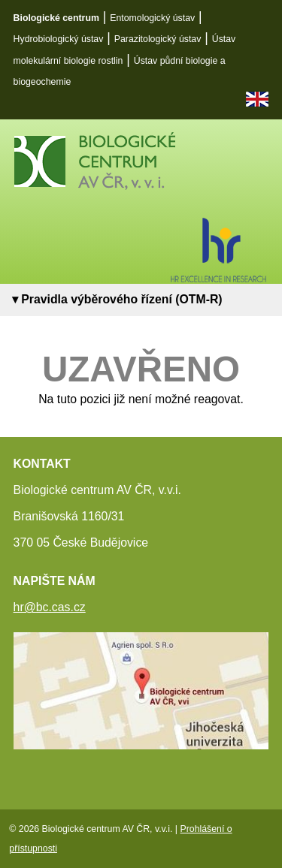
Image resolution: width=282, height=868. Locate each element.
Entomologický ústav (152, 18)
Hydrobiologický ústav (59, 39)
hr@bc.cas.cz (50, 607)
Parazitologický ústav (158, 39)
